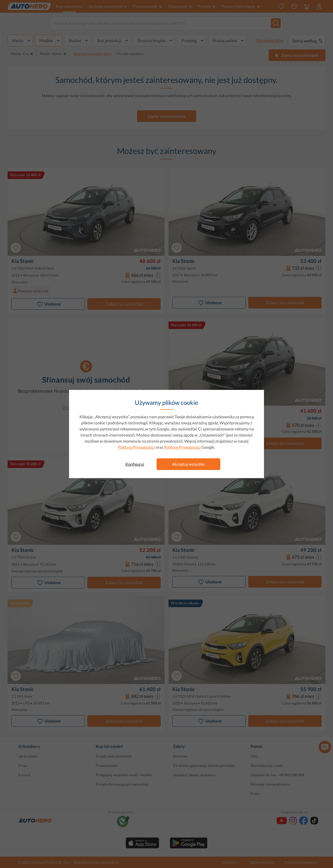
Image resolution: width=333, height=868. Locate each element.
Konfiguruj (135, 464)
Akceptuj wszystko (188, 464)
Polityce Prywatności (136, 447)
